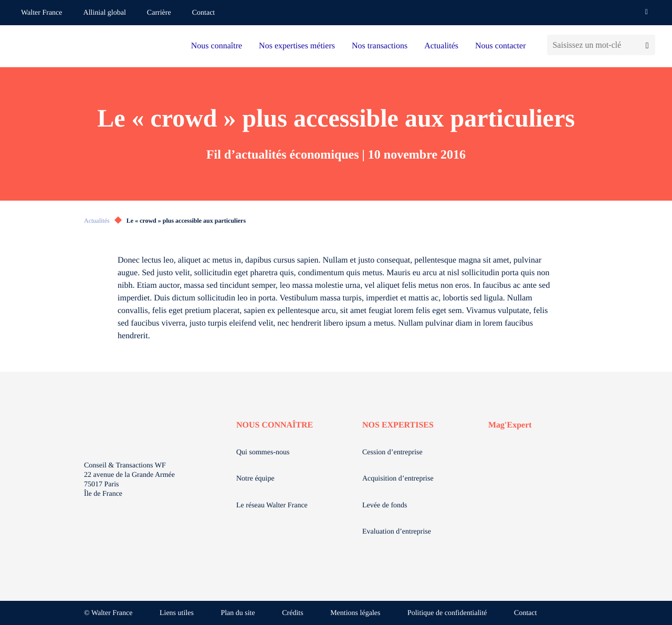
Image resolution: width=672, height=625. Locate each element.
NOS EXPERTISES (398, 425)
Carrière (159, 13)
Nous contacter (500, 46)
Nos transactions (380, 46)
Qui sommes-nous (263, 452)
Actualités (441, 46)
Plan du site (238, 613)
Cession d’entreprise (392, 452)
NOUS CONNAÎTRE (275, 425)
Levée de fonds (385, 506)
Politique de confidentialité (447, 613)
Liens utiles (177, 613)
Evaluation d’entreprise (397, 532)
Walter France (42, 13)
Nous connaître (217, 46)
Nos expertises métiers (297, 46)
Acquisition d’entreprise (398, 479)
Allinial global (105, 13)
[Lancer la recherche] (647, 45)
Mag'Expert (510, 425)
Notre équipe (255, 479)
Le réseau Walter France (272, 506)
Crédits (292, 613)
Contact (204, 13)
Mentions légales (355, 613)
